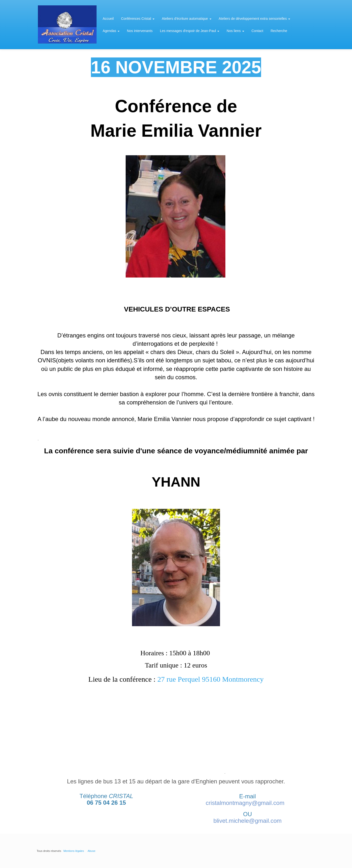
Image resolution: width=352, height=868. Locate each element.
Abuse (91, 851)
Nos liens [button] (235, 31)
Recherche (279, 31)
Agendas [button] (111, 31)
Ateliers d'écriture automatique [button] (187, 19)
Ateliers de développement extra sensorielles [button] (255, 19)
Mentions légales (74, 851)
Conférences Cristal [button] (138, 19)
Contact (257, 31)
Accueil (108, 19)
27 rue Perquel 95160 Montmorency (211, 679)
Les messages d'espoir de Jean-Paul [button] (190, 31)
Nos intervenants (140, 31)
